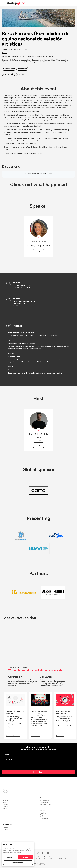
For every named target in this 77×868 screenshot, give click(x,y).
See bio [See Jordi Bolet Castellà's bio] (38, 445)
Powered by (39, 864)
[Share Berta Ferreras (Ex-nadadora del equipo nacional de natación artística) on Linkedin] (13, 74)
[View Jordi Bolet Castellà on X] (39, 430)
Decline (10, 857)
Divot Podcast (44, 819)
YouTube (43, 817)
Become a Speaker (45, 804)
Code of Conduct (49, 857)
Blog (41, 815)
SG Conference (45, 801)
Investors (6, 801)
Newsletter (43, 813)
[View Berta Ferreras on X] (39, 238)
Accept (25, 857)
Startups (6, 804)
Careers (5, 827)
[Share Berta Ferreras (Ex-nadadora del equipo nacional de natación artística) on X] (8, 74)
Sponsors (6, 806)
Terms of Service (37, 857)
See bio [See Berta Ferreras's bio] (38, 252)
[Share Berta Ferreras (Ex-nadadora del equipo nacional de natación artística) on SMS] (23, 74)
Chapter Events (45, 803)
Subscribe (38, 772)
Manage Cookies (18, 863)
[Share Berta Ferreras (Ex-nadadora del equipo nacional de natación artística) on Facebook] (4, 74)
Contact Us (6, 829)
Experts (5, 803)
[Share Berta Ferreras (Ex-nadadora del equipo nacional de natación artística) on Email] (18, 74)
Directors (6, 808)
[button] (75, 3)
